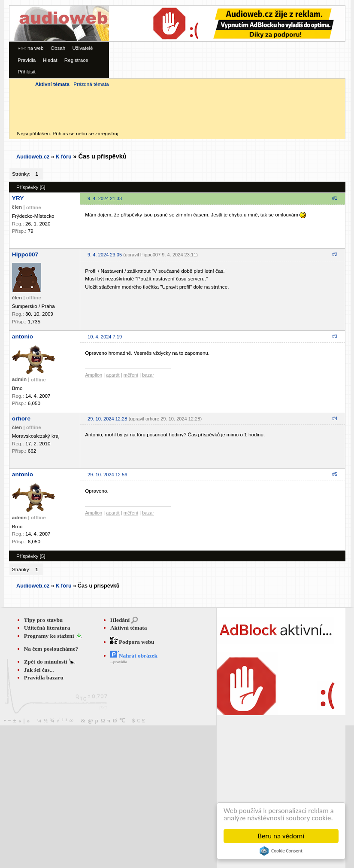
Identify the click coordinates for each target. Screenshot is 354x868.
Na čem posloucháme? (51, 649)
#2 (335, 254)
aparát (113, 375)
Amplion (94, 375)
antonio (23, 337)
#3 (335, 336)
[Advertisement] (192, 66)
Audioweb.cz (33, 157)
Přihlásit (27, 72)
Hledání (120, 620)
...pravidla (119, 662)
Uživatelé (83, 48)
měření (131, 375)
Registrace (76, 60)
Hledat (50, 60)
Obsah (58, 48)
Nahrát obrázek (134, 656)
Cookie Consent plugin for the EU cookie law (281, 851)
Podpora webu (132, 642)
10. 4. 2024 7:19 (105, 337)
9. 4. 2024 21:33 (105, 198)
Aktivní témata (129, 628)
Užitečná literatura (47, 628)
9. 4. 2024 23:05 (105, 255)
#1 (335, 198)
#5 (335, 474)
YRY (18, 198)
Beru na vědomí (281, 836)
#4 (335, 418)
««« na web (30, 48)
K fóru (63, 157)
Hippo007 (25, 254)
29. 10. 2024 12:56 (107, 475)
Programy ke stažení (50, 636)
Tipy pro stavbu (44, 620)
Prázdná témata (91, 84)
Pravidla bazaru (44, 678)
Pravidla (27, 60)
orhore (21, 419)
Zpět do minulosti (46, 662)
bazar (148, 375)
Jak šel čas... (39, 670)
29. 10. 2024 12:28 (107, 419)
